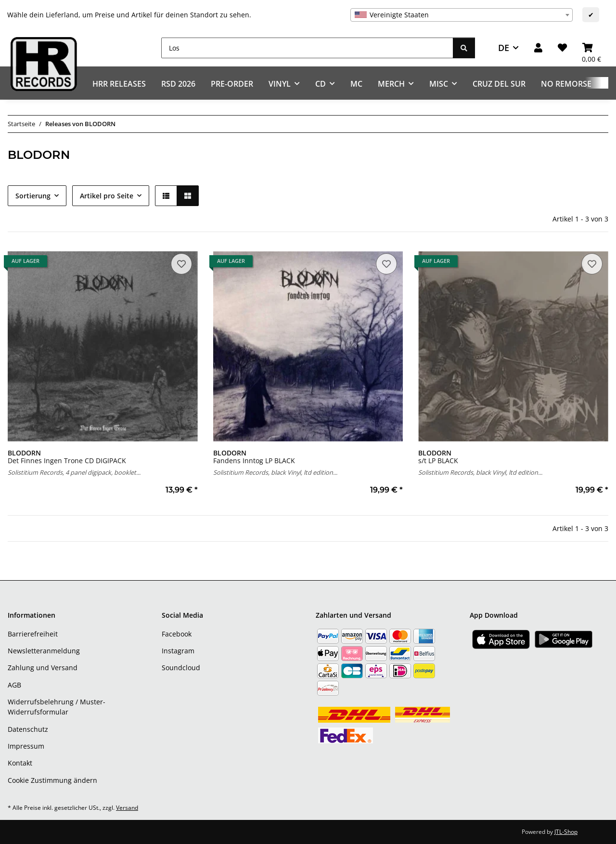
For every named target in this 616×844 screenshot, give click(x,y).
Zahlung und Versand (43, 668)
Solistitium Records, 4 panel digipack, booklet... (74, 472)
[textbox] (462, 15)
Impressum (26, 746)
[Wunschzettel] (562, 48)
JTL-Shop (566, 832)
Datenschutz (28, 729)
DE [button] (504, 48)
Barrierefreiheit (33, 634)
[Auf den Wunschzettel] (181, 264)
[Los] (307, 48)
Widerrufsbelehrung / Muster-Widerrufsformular (57, 707)
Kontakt (20, 763)
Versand (127, 808)
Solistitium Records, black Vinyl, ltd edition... (275, 472)
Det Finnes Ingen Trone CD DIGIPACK (67, 457)
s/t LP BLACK (438, 457)
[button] (538, 48)
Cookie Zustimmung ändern (52, 780)
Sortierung (33, 196)
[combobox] (462, 15)
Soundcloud (181, 668)
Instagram (178, 651)
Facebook (177, 634)
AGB (14, 685)
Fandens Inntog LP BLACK (254, 457)
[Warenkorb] (591, 48)
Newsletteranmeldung (44, 651)
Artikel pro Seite (107, 196)
